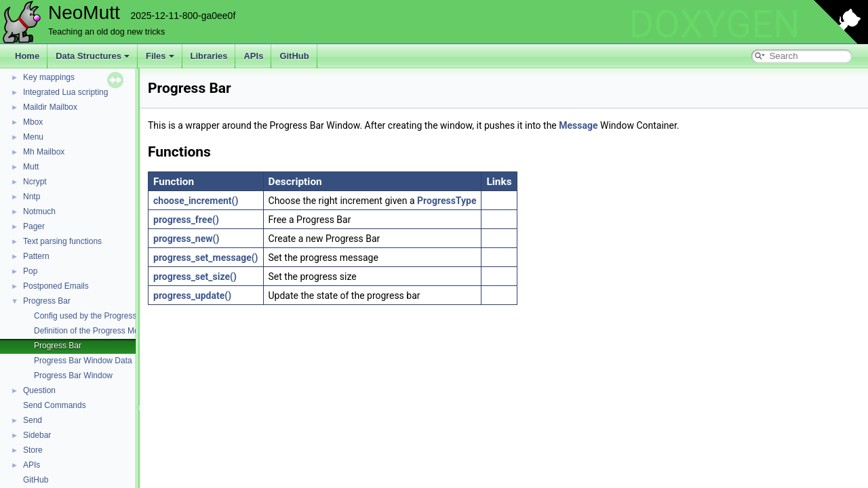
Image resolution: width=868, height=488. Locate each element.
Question (39, 390)
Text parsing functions (62, 241)
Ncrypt (35, 182)
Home (27, 56)
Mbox (33, 122)
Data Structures (93, 56)
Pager (34, 226)
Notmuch (39, 211)
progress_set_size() (195, 277)
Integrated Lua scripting (65, 92)
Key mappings (49, 77)
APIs (253, 56)
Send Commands (55, 405)
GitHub (294, 56)
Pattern (36, 256)
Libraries (209, 56)
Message (578, 125)
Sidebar (37, 435)
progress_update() (192, 296)
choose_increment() (196, 201)
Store (33, 450)
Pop (30, 271)
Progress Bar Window (73, 375)
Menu (33, 137)
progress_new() (186, 239)
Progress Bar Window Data (83, 361)
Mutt (31, 167)
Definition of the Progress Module (94, 331)
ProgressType (447, 201)
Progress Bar (47, 301)
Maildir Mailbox (50, 107)
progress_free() (186, 220)
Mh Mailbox (44, 152)
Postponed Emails (56, 286)
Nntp (32, 197)
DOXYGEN (714, 24)
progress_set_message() (206, 258)
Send (33, 420)
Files (160, 56)
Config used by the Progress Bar (93, 316)
